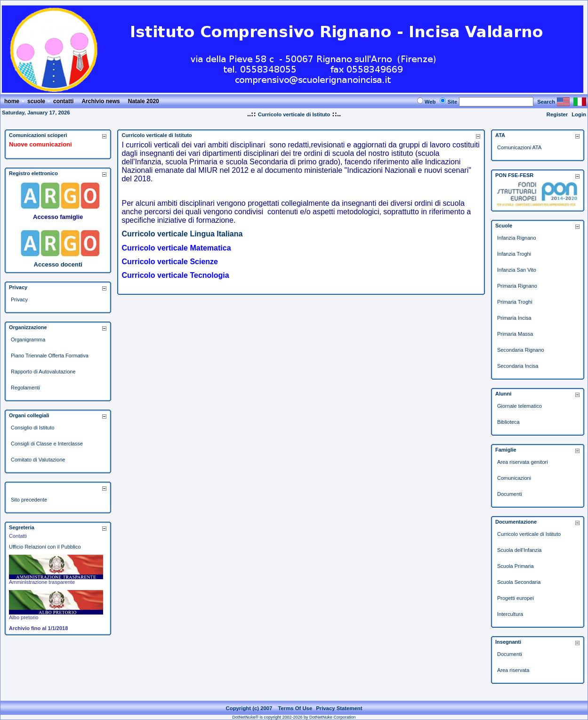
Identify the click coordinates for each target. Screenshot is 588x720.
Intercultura (510, 614)
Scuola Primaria (516, 566)
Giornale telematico (520, 406)
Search (546, 102)
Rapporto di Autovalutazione (43, 372)
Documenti (510, 494)
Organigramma (28, 340)
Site (452, 102)
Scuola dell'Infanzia (519, 550)
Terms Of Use (295, 708)
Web (430, 102)
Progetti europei (516, 598)
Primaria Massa (515, 334)
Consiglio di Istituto (32, 428)
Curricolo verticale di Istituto (294, 114)
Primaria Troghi (515, 302)
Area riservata (513, 670)
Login (579, 114)
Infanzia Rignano (517, 238)
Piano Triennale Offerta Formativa (50, 356)
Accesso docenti (58, 264)
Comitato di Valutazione (38, 460)
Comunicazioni (514, 478)
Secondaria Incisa (518, 366)
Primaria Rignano (517, 286)
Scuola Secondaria (519, 582)
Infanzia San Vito (517, 270)
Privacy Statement (339, 708)
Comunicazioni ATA (519, 147)
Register (557, 114)
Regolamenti (25, 388)
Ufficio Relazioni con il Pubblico (45, 547)
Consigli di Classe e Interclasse (47, 444)
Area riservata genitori (523, 462)
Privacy (19, 299)
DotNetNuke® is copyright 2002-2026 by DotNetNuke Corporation (294, 717)
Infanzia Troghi (514, 254)
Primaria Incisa (514, 318)
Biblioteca (508, 422)
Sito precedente (29, 500)
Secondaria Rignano (521, 350)
